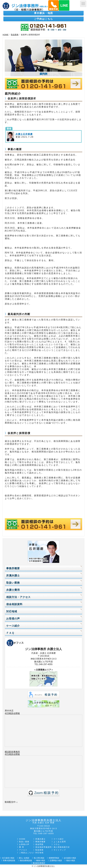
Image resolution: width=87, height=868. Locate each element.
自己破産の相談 (8, 858)
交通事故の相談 (56, 860)
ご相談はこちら (26, 853)
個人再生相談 (39, 858)
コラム (57, 844)
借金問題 (39, 844)
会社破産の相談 (70, 858)
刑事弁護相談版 (9, 860)
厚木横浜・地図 (43, 13)
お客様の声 (13, 619)
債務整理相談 (54, 858)
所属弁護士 (13, 576)
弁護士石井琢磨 (24, 134)
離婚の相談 (41, 860)
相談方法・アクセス (18, 597)
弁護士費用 (13, 590)
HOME (5, 35)
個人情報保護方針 (62, 847)
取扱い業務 (13, 583)
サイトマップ (60, 850)
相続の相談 (71, 860)
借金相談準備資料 (43, 847)
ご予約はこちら (43, 19)
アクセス (23, 850)
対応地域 (12, 611)
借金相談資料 (14, 604)
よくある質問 (60, 842)
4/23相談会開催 (12, 713)
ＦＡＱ (10, 633)
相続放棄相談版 (26, 860)
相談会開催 (14, 754)
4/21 (7, 754)
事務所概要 (13, 568)
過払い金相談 (24, 858)
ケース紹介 (13, 626)
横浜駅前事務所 (12, 752)
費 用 (22, 847)
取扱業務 (15, 35)
